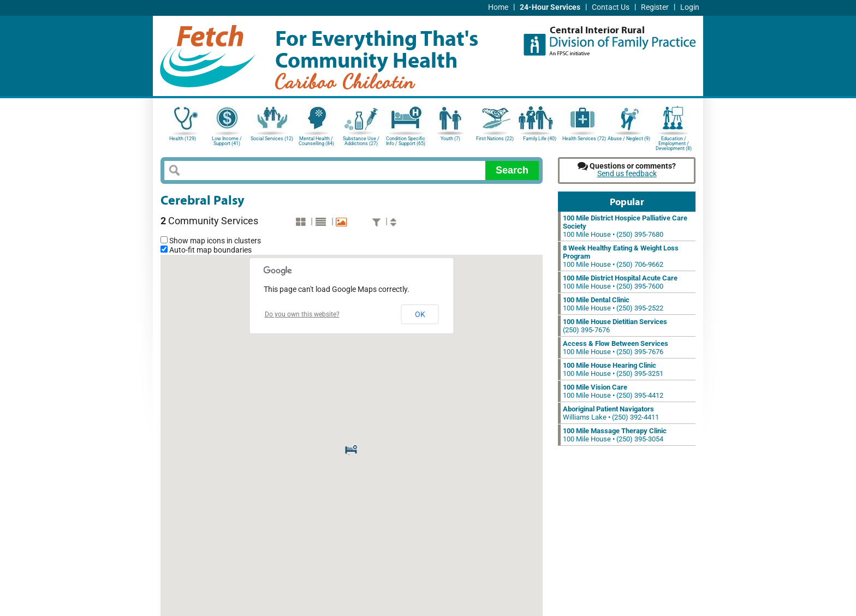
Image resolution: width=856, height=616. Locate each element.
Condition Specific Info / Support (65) (406, 141)
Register (655, 7)
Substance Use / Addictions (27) (361, 141)
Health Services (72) (584, 139)
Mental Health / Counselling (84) (316, 141)
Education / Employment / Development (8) (674, 143)
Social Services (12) (272, 139)
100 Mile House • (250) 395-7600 (620, 282)
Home (498, 7)
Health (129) (183, 139)
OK (420, 314)
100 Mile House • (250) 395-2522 (613, 304)
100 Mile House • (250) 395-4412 (613, 391)
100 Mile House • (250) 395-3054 (615, 435)
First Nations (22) (495, 139)
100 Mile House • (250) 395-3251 (613, 369)
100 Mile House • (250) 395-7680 (625, 226)
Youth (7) (450, 139)
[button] (352, 448)
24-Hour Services (550, 7)
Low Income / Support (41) (227, 141)
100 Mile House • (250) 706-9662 (621, 256)
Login (690, 7)
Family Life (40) (540, 139)
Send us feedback (627, 174)
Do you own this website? (302, 314)
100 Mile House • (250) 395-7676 (616, 348)
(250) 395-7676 (615, 326)
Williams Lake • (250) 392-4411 (611, 413)
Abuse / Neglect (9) (629, 139)
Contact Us (611, 7)
